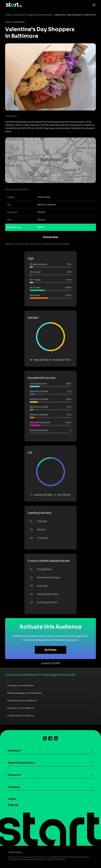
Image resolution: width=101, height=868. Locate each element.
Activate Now (50, 237)
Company (14, 787)
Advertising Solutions (21, 763)
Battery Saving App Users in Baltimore (24, 693)
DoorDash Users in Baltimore (21, 708)
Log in (12, 799)
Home (8, 15)
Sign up (13, 805)
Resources (14, 775)
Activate (51, 650)
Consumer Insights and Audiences (33, 15)
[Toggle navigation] (93, 5)
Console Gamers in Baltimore (21, 716)
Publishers (14, 751)
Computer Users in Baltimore (20, 686)
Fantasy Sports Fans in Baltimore (22, 701)
